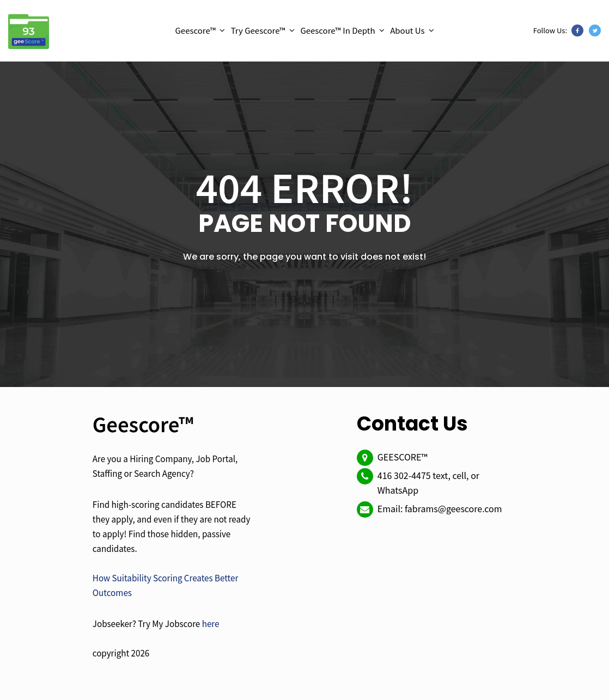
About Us (407, 30)
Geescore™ (195, 30)
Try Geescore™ (258, 30)
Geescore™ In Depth (337, 30)
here (211, 623)
